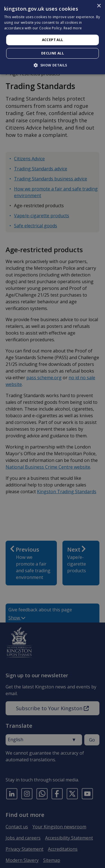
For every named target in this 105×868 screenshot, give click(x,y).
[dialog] (53, 37)
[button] (52, 65)
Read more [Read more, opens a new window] (73, 28)
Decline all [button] (53, 53)
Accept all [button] (53, 40)
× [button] (99, 6)
